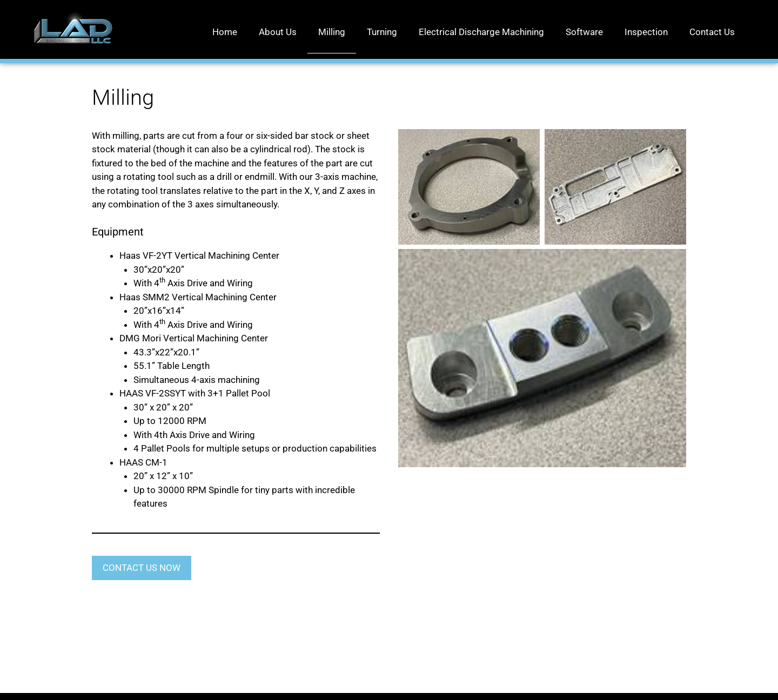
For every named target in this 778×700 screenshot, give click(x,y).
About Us (278, 32)
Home (225, 32)
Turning (382, 32)
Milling (332, 32)
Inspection (646, 32)
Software (584, 32)
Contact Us (712, 32)
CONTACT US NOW (142, 568)
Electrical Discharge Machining (481, 32)
